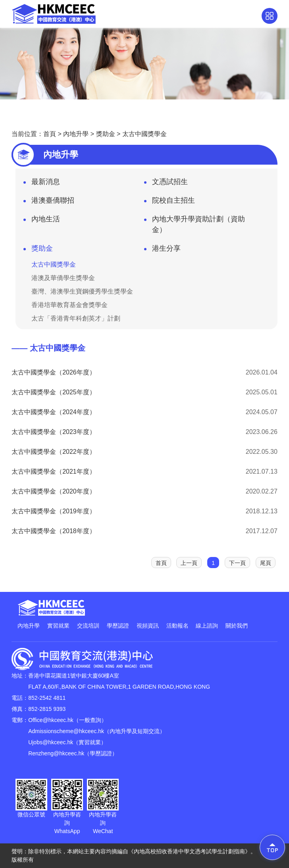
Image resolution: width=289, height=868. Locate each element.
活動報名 (177, 626)
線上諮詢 (207, 626)
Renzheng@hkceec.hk (56, 753)
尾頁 (266, 563)
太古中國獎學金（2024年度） (54, 412)
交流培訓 (88, 626)
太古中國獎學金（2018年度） (54, 531)
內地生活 (42, 221)
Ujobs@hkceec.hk (51, 742)
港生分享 (162, 251)
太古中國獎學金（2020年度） (54, 491)
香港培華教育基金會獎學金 (69, 305)
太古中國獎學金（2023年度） (54, 432)
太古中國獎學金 (144, 134)
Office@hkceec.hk (51, 720)
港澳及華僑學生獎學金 (63, 278)
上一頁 (189, 563)
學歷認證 (118, 626)
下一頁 (237, 563)
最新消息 (42, 184)
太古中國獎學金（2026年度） (54, 372)
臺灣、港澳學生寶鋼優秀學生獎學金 (82, 291)
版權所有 (23, 860)
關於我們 (237, 626)
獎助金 (106, 134)
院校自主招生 (170, 203)
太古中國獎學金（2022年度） (54, 452)
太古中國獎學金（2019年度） (54, 511)
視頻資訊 (148, 626)
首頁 (50, 134)
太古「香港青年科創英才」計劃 (76, 318)
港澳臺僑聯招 (49, 203)
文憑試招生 (166, 184)
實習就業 (58, 626)
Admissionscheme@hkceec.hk (66, 731)
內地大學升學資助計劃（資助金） (195, 224)
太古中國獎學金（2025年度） (54, 392)
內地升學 (76, 134)
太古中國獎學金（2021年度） (54, 471)
